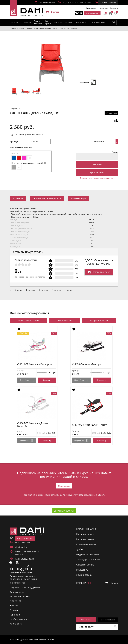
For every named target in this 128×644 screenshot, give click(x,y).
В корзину (97, 164)
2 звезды (56, 290)
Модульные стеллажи (88, 554)
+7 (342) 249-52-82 (84, 3)
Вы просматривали (99, 320)
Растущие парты (85, 534)
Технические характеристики (47, 198)
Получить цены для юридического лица (97, 178)
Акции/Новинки (38, 22)
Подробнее (27, 380)
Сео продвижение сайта (22, 576)
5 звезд (18, 290)
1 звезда (69, 290)
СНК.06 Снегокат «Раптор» (86, 364)
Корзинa (84, 583)
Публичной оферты (95, 495)
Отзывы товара (78, 198)
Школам (51, 12)
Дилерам (104, 8)
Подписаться (64, 486)
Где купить (48, 22)
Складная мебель (85, 565)
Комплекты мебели (86, 544)
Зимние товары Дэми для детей (39, 28)
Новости (14, 605)
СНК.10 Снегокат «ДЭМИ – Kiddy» (90, 425)
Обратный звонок (64, 511)
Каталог (15, 22)
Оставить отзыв (99, 272)
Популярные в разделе (29, 320)
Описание (18, 198)
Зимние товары (84, 575)
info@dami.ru (21, 547)
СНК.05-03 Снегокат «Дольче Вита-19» (33, 425)
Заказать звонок (108, 3)
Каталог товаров (86, 529)
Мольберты (82, 570)
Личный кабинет (108, 620)
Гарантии (15, 615)
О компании (91, 8)
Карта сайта (16, 624)
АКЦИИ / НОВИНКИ (20, 596)
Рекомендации (65, 320)
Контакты (114, 8)
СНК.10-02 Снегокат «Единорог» (35, 364)
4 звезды (30, 290)
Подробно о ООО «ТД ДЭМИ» (25, 587)
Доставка (58, 22)
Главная (13, 28)
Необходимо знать (19, 619)
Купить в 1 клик (97, 172)
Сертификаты (17, 592)
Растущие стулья (85, 539)
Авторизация (92, 13)
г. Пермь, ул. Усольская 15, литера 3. (27, 553)
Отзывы (14, 610)
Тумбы (80, 549)
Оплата (69, 22)
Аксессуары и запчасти (88, 560)
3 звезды (43, 290)
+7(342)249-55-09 (70, 3)
